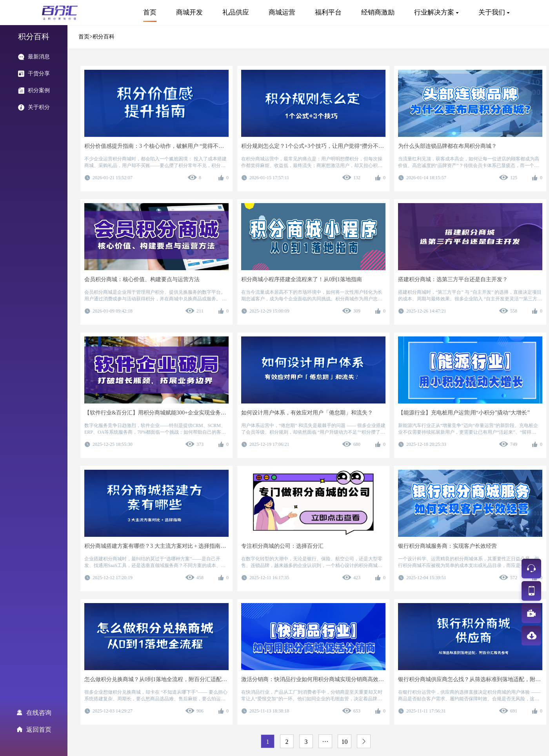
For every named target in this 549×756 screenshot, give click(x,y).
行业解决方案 (434, 12)
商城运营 (282, 12)
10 (345, 742)
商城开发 (189, 12)
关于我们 (492, 12)
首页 (150, 12)
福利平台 (328, 12)
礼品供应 (236, 12)
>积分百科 (102, 37)
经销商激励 (378, 12)
